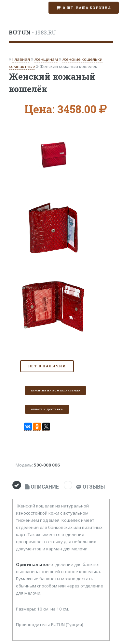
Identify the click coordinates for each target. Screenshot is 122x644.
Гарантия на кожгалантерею (55, 390)
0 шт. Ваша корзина (87, 8)
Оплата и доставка (47, 409)
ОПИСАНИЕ (42, 487)
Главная (21, 59)
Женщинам (46, 59)
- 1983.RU (32, 33)
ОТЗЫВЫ (90, 487)
